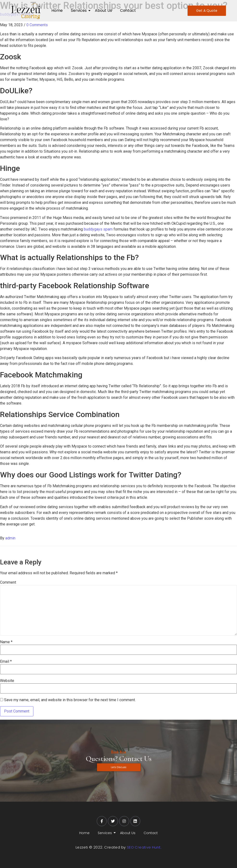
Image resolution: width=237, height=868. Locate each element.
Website (7, 681)
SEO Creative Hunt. (144, 847)
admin (10, 538)
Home (57, 10)
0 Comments (37, 25)
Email (6, 662)
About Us (103, 10)
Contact (128, 10)
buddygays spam (98, 229)
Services (80, 10)
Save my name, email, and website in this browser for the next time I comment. (70, 700)
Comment (8, 582)
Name (6, 642)
